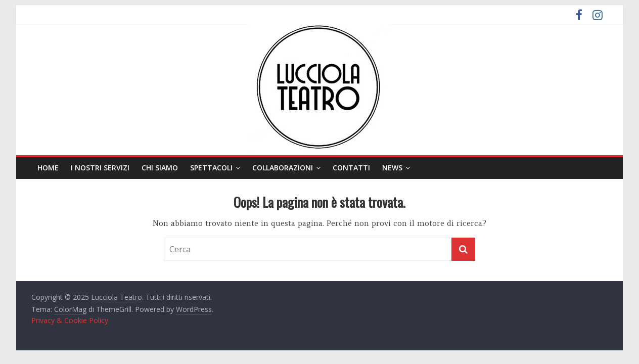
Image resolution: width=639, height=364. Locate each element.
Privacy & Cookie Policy (70, 320)
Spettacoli (211, 168)
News (392, 168)
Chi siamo (160, 168)
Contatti (351, 168)
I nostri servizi (100, 168)
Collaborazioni (283, 168)
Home (48, 168)
